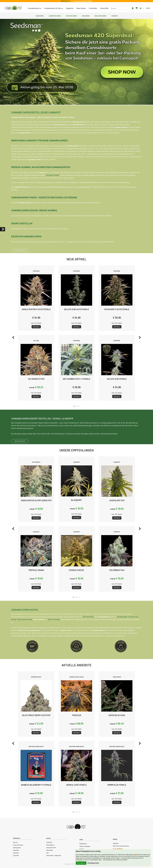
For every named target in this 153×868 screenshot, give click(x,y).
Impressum (16, 853)
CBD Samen (86, 16)
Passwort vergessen (85, 846)
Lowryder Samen (55, 16)
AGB (47, 853)
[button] (74, 406)
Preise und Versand (18, 845)
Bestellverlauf (83, 844)
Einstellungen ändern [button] (93, 863)
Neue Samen (81, 8)
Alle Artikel (16, 850)
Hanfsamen (40, 16)
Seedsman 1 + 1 (66, 1)
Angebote (70, 8)
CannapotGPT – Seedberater (54, 855)
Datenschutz (49, 850)
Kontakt (82, 849)
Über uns (15, 842)
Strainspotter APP (51, 848)
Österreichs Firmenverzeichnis (121, 846)
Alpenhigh (116, 843)
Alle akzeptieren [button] (81, 863)
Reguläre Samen (100, 16)
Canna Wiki (104, 8)
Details (36, 327)
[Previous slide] (14, 337)
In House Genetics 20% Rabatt (82, 1)
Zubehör (114, 16)
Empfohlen (93, 8)
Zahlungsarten (17, 848)
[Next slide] (139, 337)
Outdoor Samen (71, 16)
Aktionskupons (50, 845)
